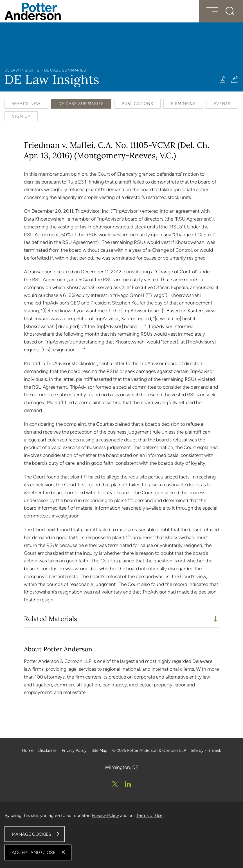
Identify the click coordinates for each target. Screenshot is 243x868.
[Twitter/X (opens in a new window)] (115, 784)
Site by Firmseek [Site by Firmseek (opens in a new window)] (206, 750)
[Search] (230, 11)
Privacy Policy (74, 750)
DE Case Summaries (65, 70)
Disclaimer (48, 750)
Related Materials (50, 619)
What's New (26, 104)
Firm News (183, 104)
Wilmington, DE (121, 767)
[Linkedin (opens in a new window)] (128, 784)
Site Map (99, 750)
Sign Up (21, 116)
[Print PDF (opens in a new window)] (223, 79)
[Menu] (212, 12)
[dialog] (121, 835)
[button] (235, 79)
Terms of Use (149, 815)
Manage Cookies (31, 834)
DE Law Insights (22, 70)
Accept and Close (34, 852)
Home (28, 750)
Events (222, 104)
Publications (138, 104)
